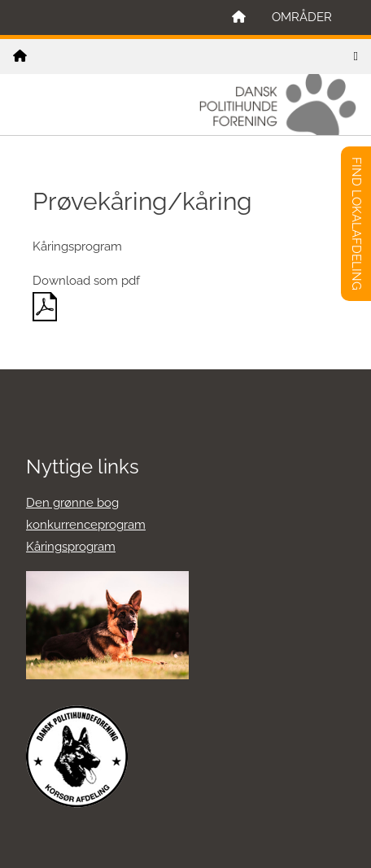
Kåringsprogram (71, 547)
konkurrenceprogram (86, 525)
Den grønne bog (72, 503)
